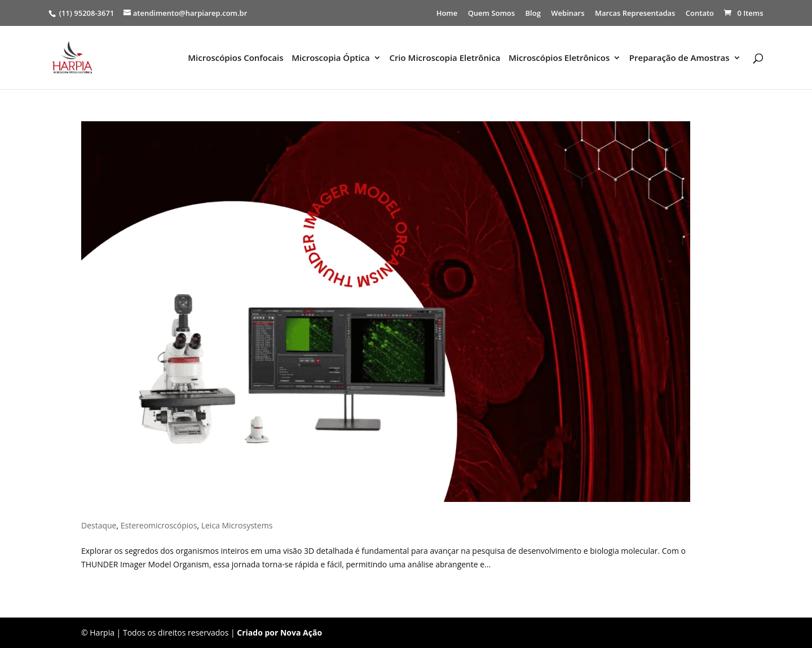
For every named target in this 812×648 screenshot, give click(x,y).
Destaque (99, 525)
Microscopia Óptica (331, 58)
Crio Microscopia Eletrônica (445, 58)
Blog (533, 14)
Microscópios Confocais (235, 58)
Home (447, 14)
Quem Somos (492, 14)
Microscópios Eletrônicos (559, 58)
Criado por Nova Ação (279, 632)
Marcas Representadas (635, 14)
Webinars (568, 14)
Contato (700, 14)
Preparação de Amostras (679, 58)
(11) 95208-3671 (86, 13)
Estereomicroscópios (159, 525)
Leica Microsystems (237, 525)
